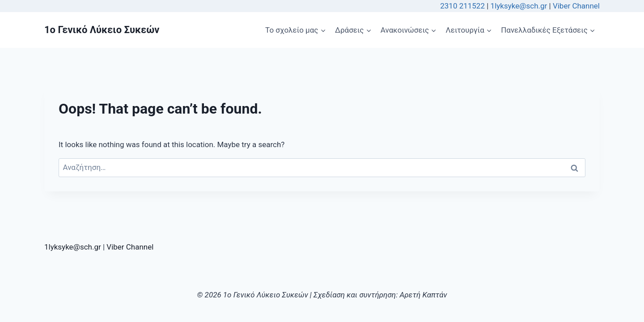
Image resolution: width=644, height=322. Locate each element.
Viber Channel (576, 6)
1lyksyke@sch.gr (520, 6)
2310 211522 (462, 6)
